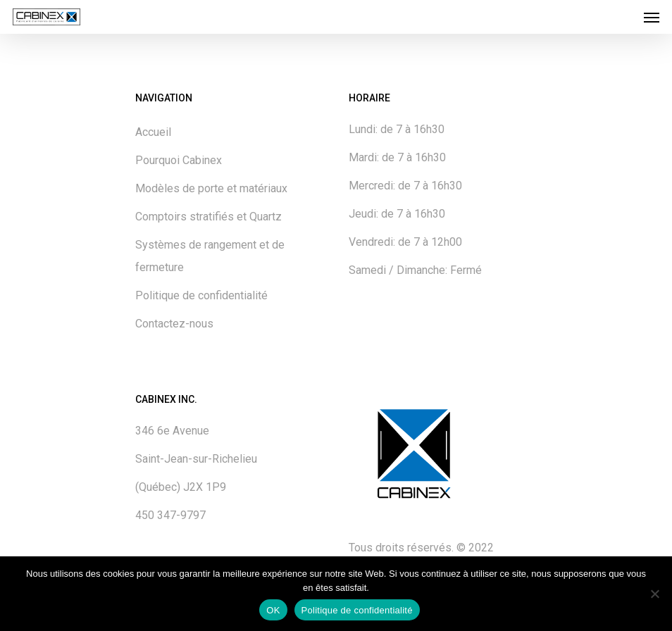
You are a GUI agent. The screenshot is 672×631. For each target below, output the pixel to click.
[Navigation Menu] (652, 17)
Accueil (153, 132)
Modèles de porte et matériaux (211, 188)
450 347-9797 (170, 515)
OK (273, 610)
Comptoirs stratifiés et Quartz (209, 217)
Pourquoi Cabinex (179, 160)
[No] (654, 594)
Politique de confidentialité (201, 295)
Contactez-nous (174, 324)
